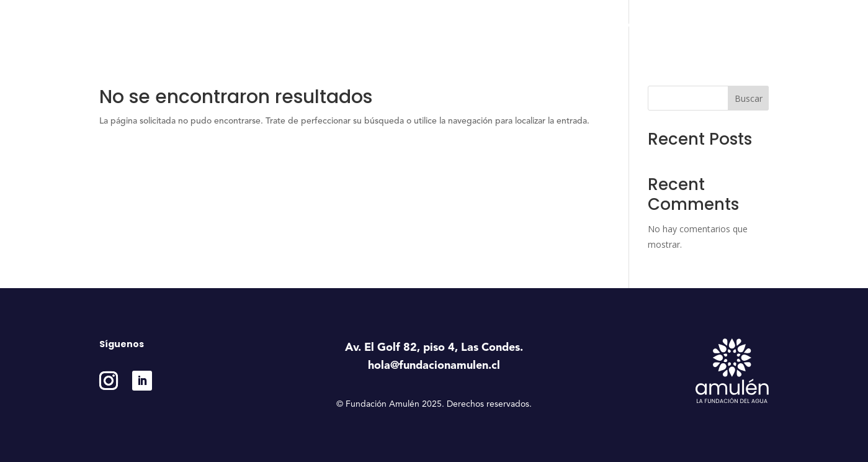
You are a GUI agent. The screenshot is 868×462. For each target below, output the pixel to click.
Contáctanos (744, 25)
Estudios (586, 25)
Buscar (749, 98)
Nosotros (449, 25)
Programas (518, 25)
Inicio (403, 25)
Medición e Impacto (661, 25)
